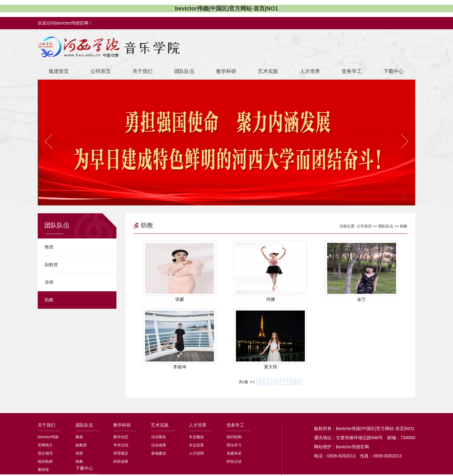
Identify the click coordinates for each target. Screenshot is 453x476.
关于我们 (47, 425)
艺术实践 (160, 425)
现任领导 (45, 453)
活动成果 (159, 445)
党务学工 (235, 425)
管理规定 (121, 453)
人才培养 (198, 425)
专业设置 (196, 445)
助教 (49, 300)
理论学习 (234, 445)
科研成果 (121, 462)
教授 (49, 247)
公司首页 (364, 226)
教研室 (43, 470)
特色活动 (234, 462)
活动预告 (159, 437)
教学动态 (121, 437)
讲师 (49, 282)
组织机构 (45, 462)
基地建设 (159, 453)
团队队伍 (386, 226)
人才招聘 (196, 453)
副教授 (51, 265)
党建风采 (234, 453)
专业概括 (196, 437)
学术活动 (121, 445)
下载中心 (84, 468)
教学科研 (122, 425)
